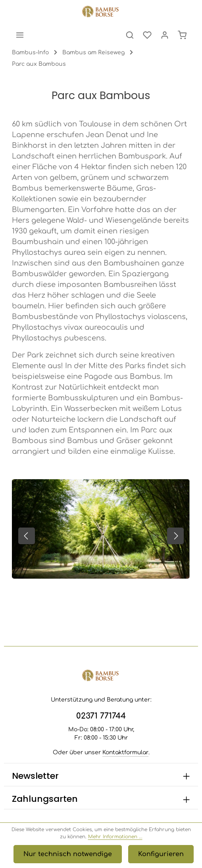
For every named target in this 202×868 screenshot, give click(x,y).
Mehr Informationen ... (115, 837)
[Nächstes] (175, 536)
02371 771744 (101, 716)
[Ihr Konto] (165, 35)
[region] (101, 536)
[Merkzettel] (147, 35)
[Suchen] (130, 35)
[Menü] (20, 35)
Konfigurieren (161, 854)
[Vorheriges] (27, 536)
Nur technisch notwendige (68, 854)
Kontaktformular (125, 752)
